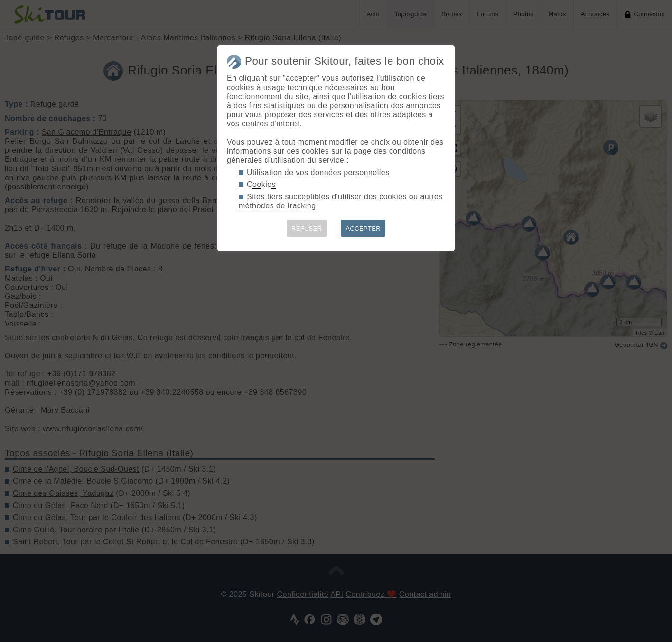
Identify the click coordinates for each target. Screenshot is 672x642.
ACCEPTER (363, 228)
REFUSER (307, 228)
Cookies (261, 184)
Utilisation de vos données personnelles (318, 172)
